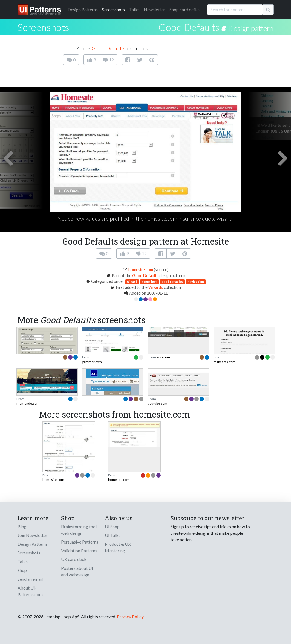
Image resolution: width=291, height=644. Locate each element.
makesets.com (224, 362)
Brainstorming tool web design (79, 530)
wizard (132, 282)
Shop (22, 570)
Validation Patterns (79, 550)
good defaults (172, 282)
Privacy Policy (130, 616)
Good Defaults (189, 27)
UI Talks (113, 535)
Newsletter (154, 9)
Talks (134, 9)
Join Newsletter (32, 535)
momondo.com (28, 403)
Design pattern (251, 28)
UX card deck (74, 559)
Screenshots (113, 9)
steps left (149, 282)
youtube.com (158, 403)
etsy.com (163, 357)
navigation (196, 282)
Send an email (30, 579)
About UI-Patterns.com (30, 591)
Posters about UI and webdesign (77, 571)
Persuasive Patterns (80, 542)
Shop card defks (185, 9)
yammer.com (92, 362)
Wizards (156, 287)
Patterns (83, 9)
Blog (22, 526)
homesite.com (141, 270)
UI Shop (112, 526)
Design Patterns (33, 544)
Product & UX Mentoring (118, 547)
